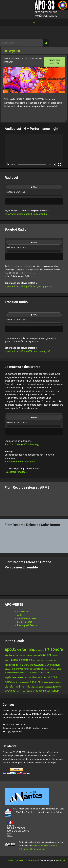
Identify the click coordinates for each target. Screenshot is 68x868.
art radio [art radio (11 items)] (41, 650)
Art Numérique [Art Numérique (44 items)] (27, 650)
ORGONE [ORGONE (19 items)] (34, 682)
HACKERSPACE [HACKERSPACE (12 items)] (17, 669)
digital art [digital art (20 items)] (15, 660)
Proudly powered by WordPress (23, 860)
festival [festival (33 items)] (56, 665)
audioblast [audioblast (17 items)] (18, 656)
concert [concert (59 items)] (45, 655)
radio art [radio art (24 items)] (58, 687)
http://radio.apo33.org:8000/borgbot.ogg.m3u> (28, 286)
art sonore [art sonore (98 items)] (54, 649)
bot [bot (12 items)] (24, 656)
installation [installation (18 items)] (41, 669)
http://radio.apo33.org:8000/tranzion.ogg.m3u (28, 351)
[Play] (8, 164)
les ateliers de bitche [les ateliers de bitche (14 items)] (19, 673)
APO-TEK (22, 615)
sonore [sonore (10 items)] (24, 691)
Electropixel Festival (27, 625)
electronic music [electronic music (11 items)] (38, 660)
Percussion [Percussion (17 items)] (45, 682)
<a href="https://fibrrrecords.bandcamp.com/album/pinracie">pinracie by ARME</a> (34, 501)
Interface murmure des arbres (20, 462)
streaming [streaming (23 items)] (41, 691)
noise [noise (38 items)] (8, 682)
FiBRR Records (25, 622)
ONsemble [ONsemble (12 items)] (26, 682)
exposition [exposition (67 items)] (42, 664)
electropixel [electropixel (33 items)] (12, 665)
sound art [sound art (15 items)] (31, 691)
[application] (34, 151)
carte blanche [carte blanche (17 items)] (32, 656)
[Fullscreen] (60, 164)
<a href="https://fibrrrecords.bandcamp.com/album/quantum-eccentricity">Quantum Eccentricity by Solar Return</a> (34, 539)
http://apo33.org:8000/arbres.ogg (22, 444)
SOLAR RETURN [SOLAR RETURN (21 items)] (13, 691)
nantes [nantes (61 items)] (52, 677)
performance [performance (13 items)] (55, 682)
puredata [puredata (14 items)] (49, 687)
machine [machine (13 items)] (35, 673)
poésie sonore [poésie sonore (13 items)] (39, 687)
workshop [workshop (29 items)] (53, 691)
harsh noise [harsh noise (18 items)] (29, 669)
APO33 (62, 860)
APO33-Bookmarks (27, 618)
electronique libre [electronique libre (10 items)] (51, 660)
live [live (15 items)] (30, 673)
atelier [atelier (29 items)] (8, 655)
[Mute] (55, 164)
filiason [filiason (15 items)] (8, 669)
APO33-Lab (23, 612)
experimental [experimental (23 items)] (27, 665)
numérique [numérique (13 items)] (17, 682)
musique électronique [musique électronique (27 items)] (34, 677)
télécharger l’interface (16, 472)
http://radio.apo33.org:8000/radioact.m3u (26, 214)
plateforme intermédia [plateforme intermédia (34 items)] (19, 687)
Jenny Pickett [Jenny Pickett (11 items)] (51, 669)
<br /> (34, 194)
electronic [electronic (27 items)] (26, 660)
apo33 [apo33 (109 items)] (11, 649)
